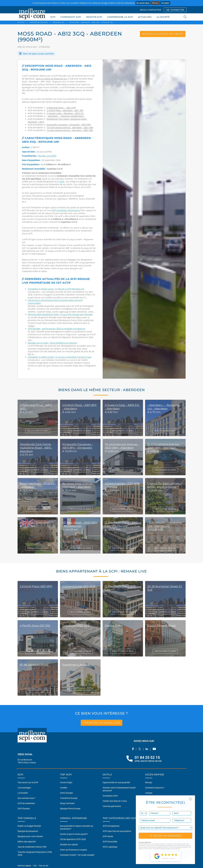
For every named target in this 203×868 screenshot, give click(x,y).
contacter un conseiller (101, 723)
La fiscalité (23, 793)
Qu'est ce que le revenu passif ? (74, 834)
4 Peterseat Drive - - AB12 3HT (61, 108)
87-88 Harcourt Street (34, 665)
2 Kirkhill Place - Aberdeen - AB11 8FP (65, 110)
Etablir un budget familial (29, 826)
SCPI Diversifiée (110, 842)
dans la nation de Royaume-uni (51, 79)
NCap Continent (67, 803)
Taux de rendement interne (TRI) (32, 847)
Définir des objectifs (27, 842)
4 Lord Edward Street (162, 626)
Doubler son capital (69, 844)
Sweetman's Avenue (76, 665)
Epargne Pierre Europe (70, 808)
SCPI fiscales (24, 808)
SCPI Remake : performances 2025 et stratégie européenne (56, 329)
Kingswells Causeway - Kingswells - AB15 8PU (69, 125)
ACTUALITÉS (145, 17)
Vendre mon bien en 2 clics (115, 801)
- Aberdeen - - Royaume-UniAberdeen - (66, 116)
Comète (64, 788)
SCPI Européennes (111, 826)
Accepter (165, 3)
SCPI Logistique (110, 847)
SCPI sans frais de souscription (117, 831)
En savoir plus (143, 3)
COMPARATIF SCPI (71, 17)
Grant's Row (113, 626)
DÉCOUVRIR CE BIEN (38, 431)
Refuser (155, 3)
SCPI (53, 17)
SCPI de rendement (26, 803)
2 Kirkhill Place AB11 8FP (36, 586)
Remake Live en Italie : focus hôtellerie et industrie (52, 343)
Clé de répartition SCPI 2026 (73, 839)
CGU (35, 866)
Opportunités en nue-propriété (116, 782)
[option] (144, 219)
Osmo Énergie (66, 793)
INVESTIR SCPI (94, 17)
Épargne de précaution (28, 831)
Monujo (149, 782)
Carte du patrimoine (112, 806)
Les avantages (24, 788)
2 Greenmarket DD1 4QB (79, 586)
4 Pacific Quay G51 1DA (35, 626)
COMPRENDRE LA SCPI (120, 17)
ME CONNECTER (175, 10)
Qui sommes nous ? (26, 798)
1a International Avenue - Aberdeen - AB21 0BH (70, 130)
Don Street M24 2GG (76, 626)
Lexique (149, 793)
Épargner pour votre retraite (30, 836)
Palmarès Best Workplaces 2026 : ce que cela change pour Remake (60, 314)
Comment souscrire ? (155, 788)
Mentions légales (25, 866)
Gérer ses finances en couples (74, 850)
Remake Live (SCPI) (47, 156)
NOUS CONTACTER (151, 10)
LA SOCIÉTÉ (163, 17)
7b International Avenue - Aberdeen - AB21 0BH (70, 128)
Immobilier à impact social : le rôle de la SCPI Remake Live (56, 289)
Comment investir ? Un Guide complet (77, 855)
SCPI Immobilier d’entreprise (66, 210)
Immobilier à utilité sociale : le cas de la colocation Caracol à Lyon (60, 357)
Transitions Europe (69, 798)
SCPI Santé (108, 836)
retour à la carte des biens (163, 34)
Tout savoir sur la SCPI (28, 782)
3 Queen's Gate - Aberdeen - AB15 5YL (65, 113)
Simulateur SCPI (110, 796)
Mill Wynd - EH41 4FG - (35, 523)
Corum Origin (66, 782)
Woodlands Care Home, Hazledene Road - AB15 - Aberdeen (36, 448)
